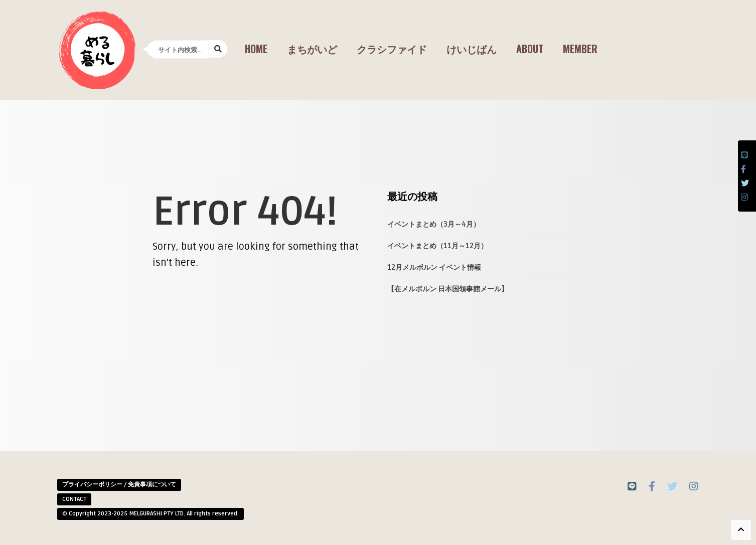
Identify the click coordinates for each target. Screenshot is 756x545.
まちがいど (312, 49)
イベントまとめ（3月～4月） (434, 224)
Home (256, 49)
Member (580, 49)
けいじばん (472, 49)
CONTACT (74, 499)
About (530, 49)
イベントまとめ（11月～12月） (437, 246)
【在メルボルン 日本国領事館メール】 (448, 289)
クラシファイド (392, 49)
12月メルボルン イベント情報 (434, 267)
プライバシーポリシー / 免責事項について (119, 485)
